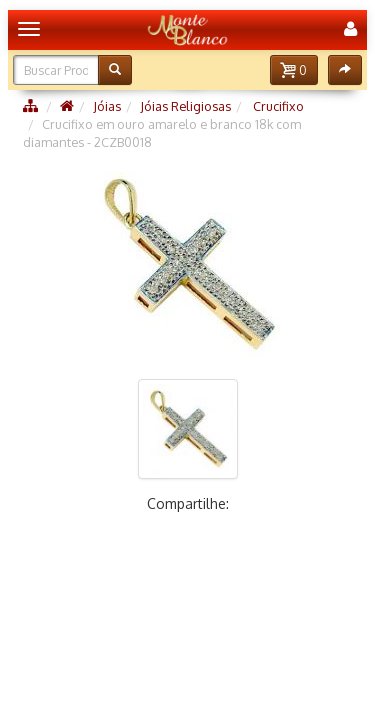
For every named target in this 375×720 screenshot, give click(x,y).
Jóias (107, 106)
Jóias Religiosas (185, 106)
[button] (294, 70)
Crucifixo (277, 106)
